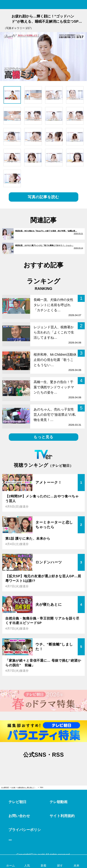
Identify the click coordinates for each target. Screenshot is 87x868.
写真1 (42, 787)
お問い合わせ (19, 816)
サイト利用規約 (62, 816)
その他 (13, 787)
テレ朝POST (44, 5)
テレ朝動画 (59, 802)
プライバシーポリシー (25, 835)
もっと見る (43, 437)
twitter (32, 766)
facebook (43, 766)
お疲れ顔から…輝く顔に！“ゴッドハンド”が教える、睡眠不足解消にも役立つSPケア (28, 787)
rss (55, 766)
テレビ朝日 (17, 802)
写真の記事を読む (43, 197)
